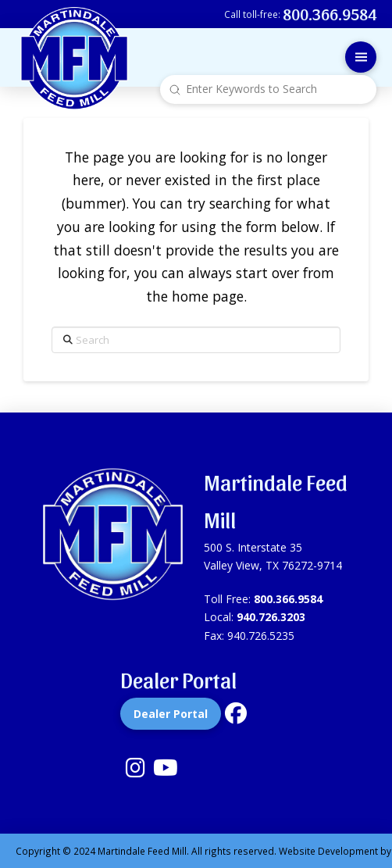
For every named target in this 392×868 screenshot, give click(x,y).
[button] (361, 57)
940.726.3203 (271, 617)
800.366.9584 (288, 599)
